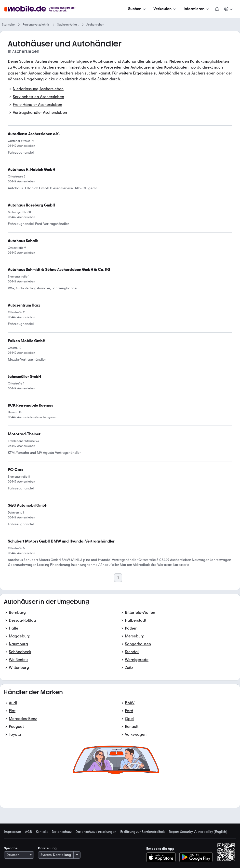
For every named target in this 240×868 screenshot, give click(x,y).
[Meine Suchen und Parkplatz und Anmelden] (229, 9)
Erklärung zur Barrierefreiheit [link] (143, 832)
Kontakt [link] (42, 832)
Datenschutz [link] (62, 832)
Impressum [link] (13, 832)
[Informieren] (197, 9)
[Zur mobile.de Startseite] (41, 9)
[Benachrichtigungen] (217, 9)
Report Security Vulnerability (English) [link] (198, 832)
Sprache (11, 848)
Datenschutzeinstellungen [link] (96, 832)
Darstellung (47, 848)
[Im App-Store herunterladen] (162, 857)
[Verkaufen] (165, 9)
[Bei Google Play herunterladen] (196, 857)
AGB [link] (28, 832)
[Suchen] (137, 9)
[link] (28, 505)
